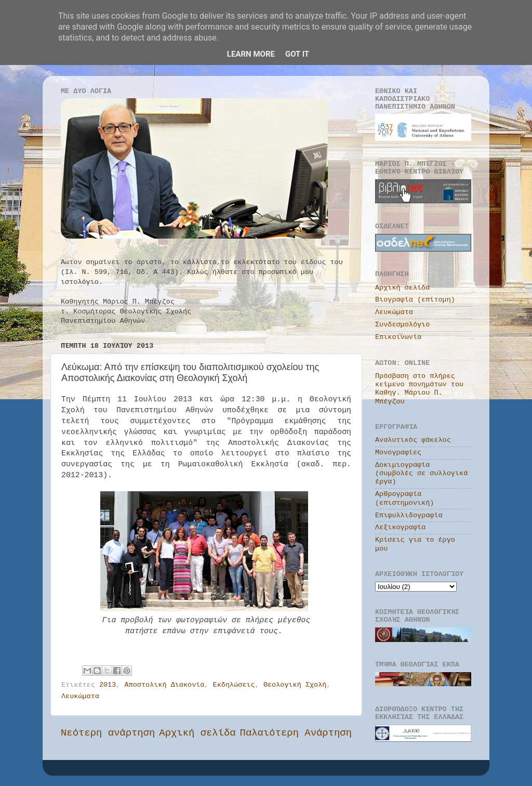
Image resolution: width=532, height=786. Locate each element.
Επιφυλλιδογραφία (409, 515)
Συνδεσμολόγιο (402, 325)
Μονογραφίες (398, 453)
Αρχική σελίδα (197, 733)
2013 (108, 685)
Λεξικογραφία (400, 527)
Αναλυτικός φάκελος (413, 440)
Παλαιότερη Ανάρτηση (296, 733)
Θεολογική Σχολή (295, 685)
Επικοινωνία (398, 337)
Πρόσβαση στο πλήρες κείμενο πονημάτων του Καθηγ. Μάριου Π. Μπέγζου (419, 389)
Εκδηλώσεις (234, 685)
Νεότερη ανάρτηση (108, 733)
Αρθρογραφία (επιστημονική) (404, 498)
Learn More (251, 54)
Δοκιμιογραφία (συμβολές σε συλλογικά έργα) (421, 473)
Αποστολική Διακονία (165, 685)
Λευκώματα (80, 696)
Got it (297, 54)
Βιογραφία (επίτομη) (415, 300)
